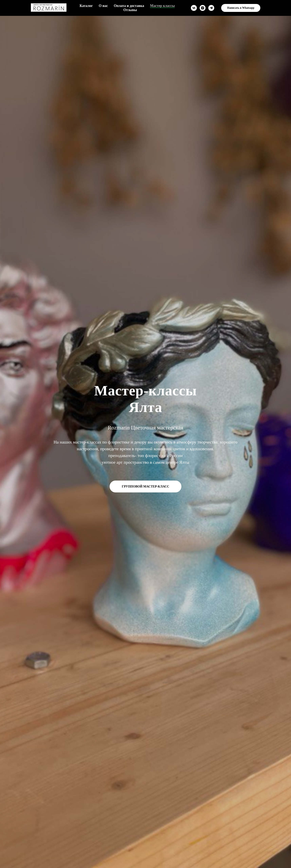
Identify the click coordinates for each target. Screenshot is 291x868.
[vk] (194, 8)
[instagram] (203, 8)
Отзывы (130, 10)
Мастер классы (163, 6)
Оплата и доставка (129, 6)
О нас (103, 6)
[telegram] (211, 8)
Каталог (86, 6)
